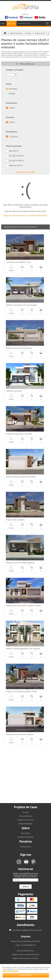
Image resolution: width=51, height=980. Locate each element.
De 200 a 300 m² (15, 161)
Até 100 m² (12, 151)
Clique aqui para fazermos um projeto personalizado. (25, 216)
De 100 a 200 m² (15, 156)
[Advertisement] (25, 774)
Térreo (10, 108)
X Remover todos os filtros (25, 172)
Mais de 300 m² (14, 166)
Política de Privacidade (10, 971)
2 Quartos (12, 137)
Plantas (11, 94)
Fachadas (12, 89)
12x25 (10, 122)
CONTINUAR (26, 975)
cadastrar (25, 887)
